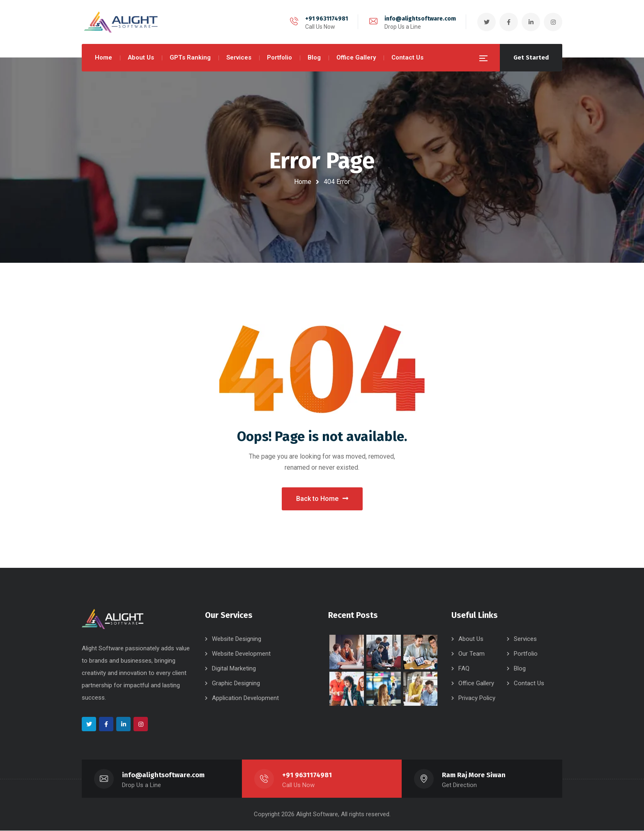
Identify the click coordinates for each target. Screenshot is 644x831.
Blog (520, 668)
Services (525, 639)
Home (303, 182)
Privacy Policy (477, 698)
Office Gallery (476, 683)
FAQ (464, 668)
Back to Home (322, 499)
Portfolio (526, 654)
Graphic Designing (236, 683)
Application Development (245, 698)
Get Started (531, 57)
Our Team (471, 654)
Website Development (241, 654)
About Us (471, 639)
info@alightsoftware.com (420, 19)
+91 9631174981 (327, 19)
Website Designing (237, 639)
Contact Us (529, 683)
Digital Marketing (234, 668)
